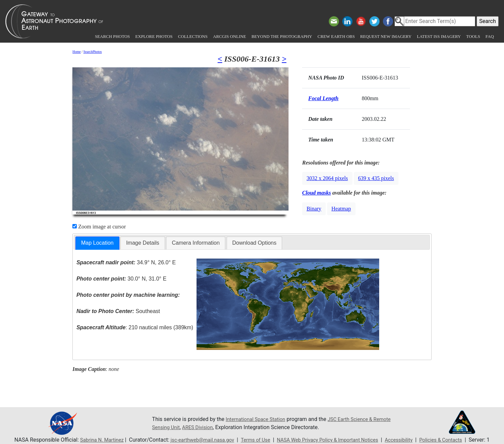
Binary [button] (314, 209)
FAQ (490, 37)
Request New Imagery (386, 37)
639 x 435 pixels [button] (376, 178)
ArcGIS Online (230, 37)
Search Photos (112, 37)
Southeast (118, 311)
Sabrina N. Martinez (90, 440)
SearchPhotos (93, 52)
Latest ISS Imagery (439, 37)
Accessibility (408, 440)
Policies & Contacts (453, 440)
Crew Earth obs (336, 37)
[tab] (97, 243)
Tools (473, 37)
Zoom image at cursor (99, 227)
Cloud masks (316, 193)
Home (76, 52)
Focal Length (323, 98)
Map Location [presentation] (97, 243)
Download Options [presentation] (255, 243)
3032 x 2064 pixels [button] (327, 178)
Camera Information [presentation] (196, 243)
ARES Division (221, 427)
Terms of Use (253, 440)
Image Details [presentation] (143, 243)
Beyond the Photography (282, 37)
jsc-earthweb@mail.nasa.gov (195, 440)
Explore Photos (154, 37)
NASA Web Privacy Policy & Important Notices (331, 440)
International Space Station (258, 419)
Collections (193, 37)
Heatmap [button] (341, 209)
